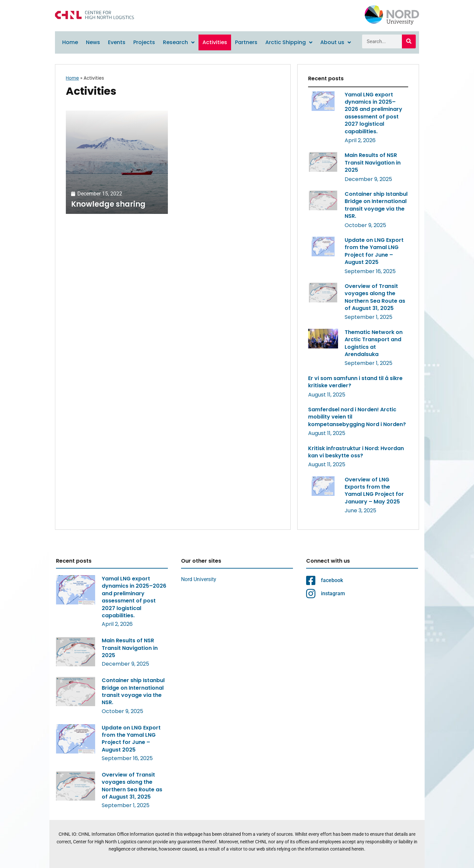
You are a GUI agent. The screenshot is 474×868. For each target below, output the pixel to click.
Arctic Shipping (289, 42)
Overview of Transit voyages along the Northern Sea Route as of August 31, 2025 (375, 297)
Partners (246, 42)
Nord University (199, 579)
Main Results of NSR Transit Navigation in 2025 (373, 163)
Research (179, 42)
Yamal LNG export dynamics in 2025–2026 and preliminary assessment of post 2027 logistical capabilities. (373, 113)
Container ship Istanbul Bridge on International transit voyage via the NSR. (376, 205)
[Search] (409, 41)
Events (117, 42)
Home (70, 42)
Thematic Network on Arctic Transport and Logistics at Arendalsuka (374, 343)
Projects (144, 42)
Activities (215, 42)
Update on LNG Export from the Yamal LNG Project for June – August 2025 (374, 251)
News (93, 42)
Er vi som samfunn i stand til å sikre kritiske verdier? (355, 382)
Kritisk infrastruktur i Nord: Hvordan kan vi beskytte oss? (356, 452)
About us (336, 42)
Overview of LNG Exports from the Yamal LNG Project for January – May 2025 (374, 491)
